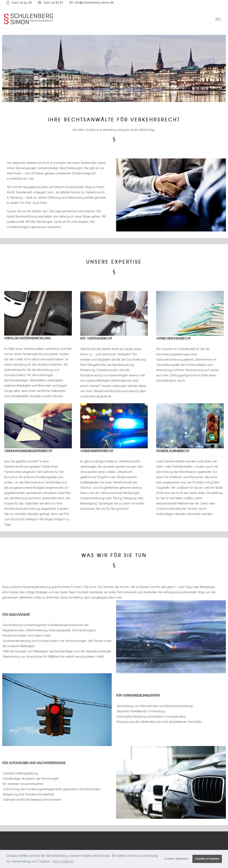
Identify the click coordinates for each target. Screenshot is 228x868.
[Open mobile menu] (220, 19)
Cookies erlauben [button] (207, 859)
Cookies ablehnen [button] (176, 859)
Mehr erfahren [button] (63, 861)
